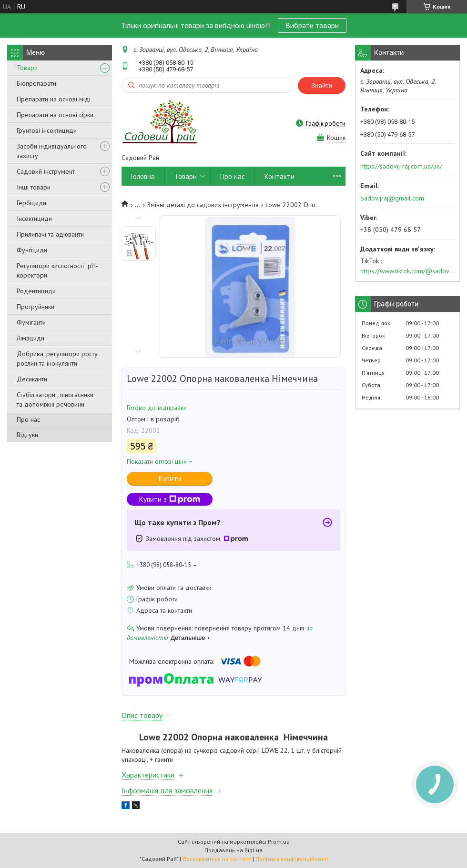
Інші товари (34, 187)
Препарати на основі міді (54, 99)
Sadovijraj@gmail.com (392, 198)
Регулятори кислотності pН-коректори (57, 270)
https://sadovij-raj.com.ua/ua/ (401, 166)
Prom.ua (279, 842)
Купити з (170, 499)
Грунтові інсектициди (47, 130)
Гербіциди (31, 203)
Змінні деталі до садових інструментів (203, 205)
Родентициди (36, 291)
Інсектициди (34, 219)
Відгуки (27, 435)
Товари (27, 68)
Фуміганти (31, 322)
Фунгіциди (32, 250)
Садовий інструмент (46, 171)
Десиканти (32, 379)
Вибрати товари (312, 25)
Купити (170, 478)
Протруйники (36, 307)
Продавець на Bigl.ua (233, 850)
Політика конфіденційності (292, 859)
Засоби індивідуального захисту (52, 151)
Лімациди (30, 338)
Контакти (279, 176)
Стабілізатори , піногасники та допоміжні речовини (55, 399)
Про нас (28, 419)
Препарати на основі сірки (55, 115)
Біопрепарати (36, 83)
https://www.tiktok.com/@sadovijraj (407, 271)
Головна (143, 176)
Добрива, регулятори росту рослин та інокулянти (57, 359)
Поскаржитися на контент (217, 859)
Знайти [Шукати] (322, 85)
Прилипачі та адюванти (50, 234)
